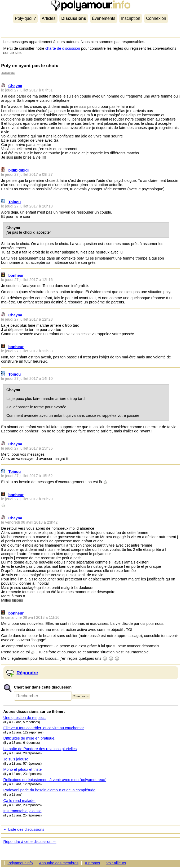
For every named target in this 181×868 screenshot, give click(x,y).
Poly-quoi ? (25, 18)
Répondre (27, 673)
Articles (48, 18)
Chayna (15, 86)
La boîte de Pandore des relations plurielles (40, 749)
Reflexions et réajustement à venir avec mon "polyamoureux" (55, 780)
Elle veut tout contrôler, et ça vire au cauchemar (44, 728)
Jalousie (8, 73)
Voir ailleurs (116, 863)
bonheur (16, 275)
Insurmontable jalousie (23, 811)
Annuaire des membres (59, 863)
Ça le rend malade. (20, 801)
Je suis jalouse (16, 759)
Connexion (156, 18)
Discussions (74, 18)
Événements (104, 18)
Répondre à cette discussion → (30, 842)
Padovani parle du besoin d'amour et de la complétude (50, 790)
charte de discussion (63, 48)
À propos (92, 863)
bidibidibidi (19, 170)
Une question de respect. (25, 718)
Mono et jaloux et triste (23, 769)
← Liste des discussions (24, 829)
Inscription (131, 18)
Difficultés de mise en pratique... (31, 738)
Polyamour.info (90, 6)
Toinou (15, 202)
